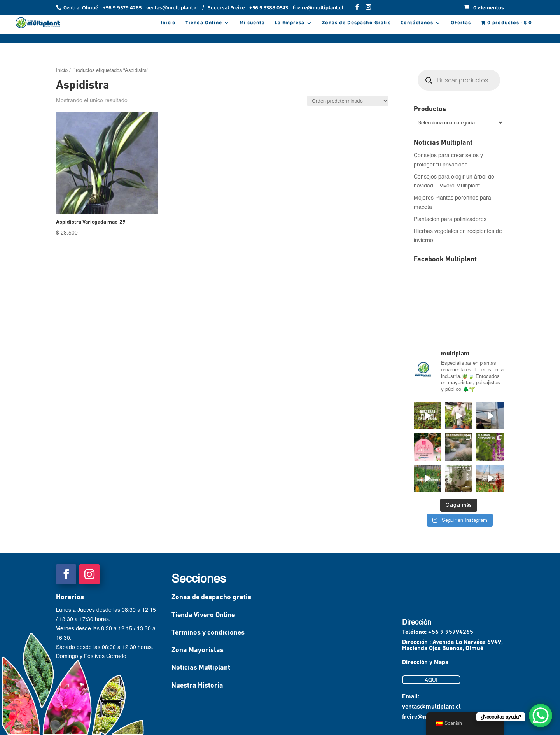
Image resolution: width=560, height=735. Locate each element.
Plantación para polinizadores (450, 219)
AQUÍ (431, 680)
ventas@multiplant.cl (431, 707)
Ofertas (461, 24)
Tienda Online (204, 24)
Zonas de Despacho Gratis (356, 24)
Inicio (168, 24)
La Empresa (290, 24)
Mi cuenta (252, 24)
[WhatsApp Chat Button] (541, 716)
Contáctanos (417, 24)
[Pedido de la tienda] (348, 101)
